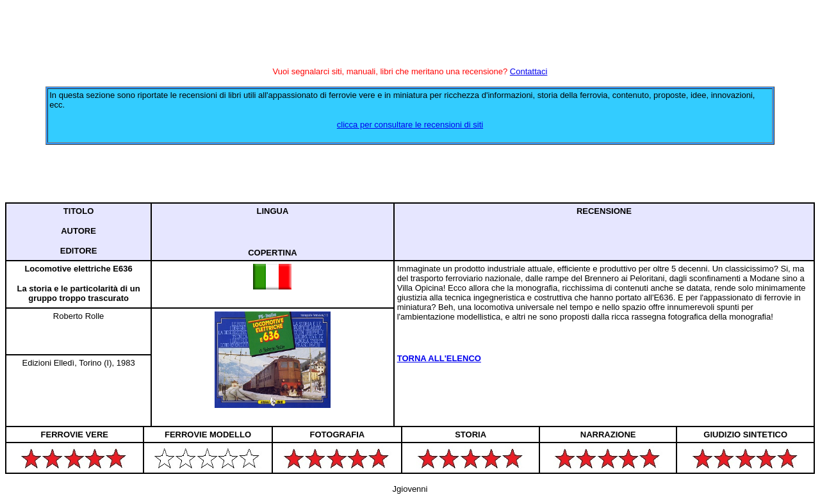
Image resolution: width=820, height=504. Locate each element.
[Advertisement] (410, 174)
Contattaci (529, 71)
